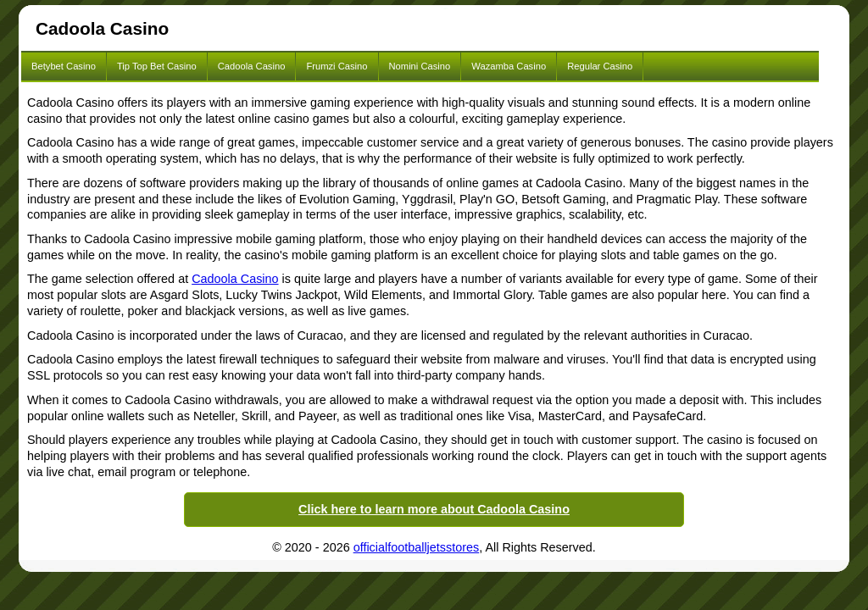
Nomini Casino (420, 66)
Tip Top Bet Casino (157, 66)
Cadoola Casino (252, 66)
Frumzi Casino (337, 66)
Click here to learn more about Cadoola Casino (434, 509)
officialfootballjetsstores (417, 547)
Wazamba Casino (509, 66)
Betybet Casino (64, 66)
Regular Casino (600, 66)
